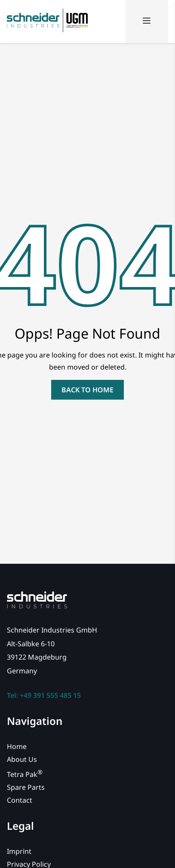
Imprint (19, 851)
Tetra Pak (25, 774)
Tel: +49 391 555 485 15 (44, 695)
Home (17, 746)
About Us (22, 759)
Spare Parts (26, 787)
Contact (20, 800)
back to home (87, 390)
